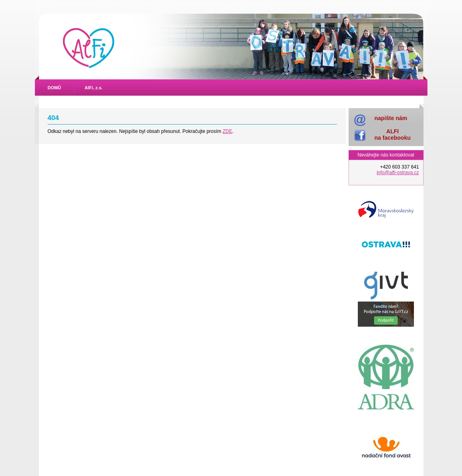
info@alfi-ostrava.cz (398, 173)
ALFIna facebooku (393, 134)
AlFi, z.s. (94, 88)
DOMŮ (54, 88)
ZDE (227, 131)
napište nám (391, 118)
